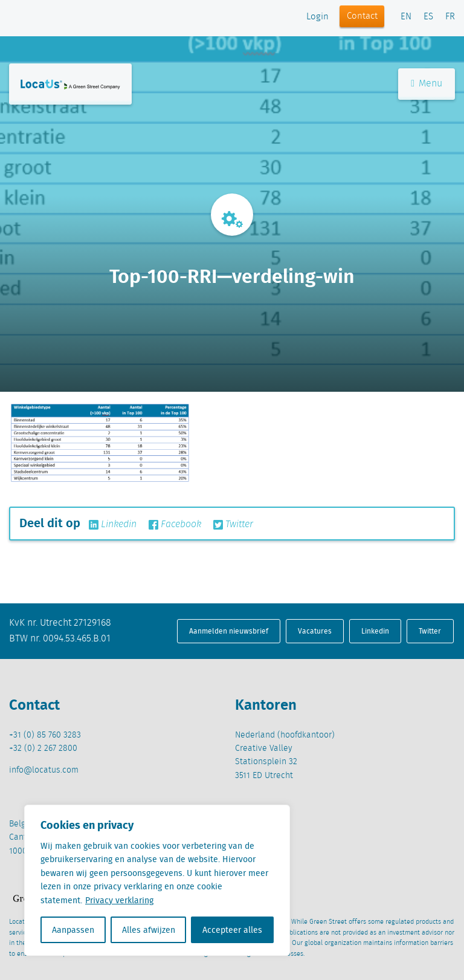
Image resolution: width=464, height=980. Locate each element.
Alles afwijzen (149, 930)
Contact (362, 16)
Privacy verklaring (119, 900)
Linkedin (113, 525)
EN (406, 17)
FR (450, 17)
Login (317, 17)
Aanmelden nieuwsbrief (229, 631)
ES (428, 17)
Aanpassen (73, 930)
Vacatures (315, 631)
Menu (427, 84)
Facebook (175, 525)
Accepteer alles (232, 930)
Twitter (233, 525)
